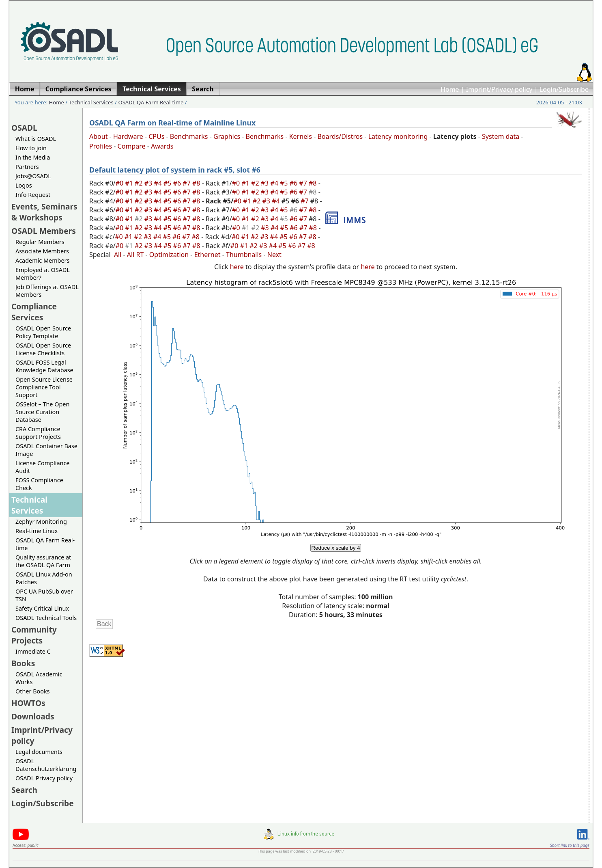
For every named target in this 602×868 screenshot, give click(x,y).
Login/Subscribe (564, 89)
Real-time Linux (37, 531)
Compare (132, 146)
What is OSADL (36, 139)
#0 (120, 183)
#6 (178, 183)
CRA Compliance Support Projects (38, 433)
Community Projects (34, 635)
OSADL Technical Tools (46, 618)
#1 (130, 183)
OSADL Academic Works (39, 678)
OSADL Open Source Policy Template (43, 332)
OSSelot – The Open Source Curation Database (42, 412)
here (237, 267)
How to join (31, 148)
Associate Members (42, 251)
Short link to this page (570, 845)
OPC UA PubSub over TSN (44, 595)
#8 (197, 183)
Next (274, 255)
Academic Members (42, 260)
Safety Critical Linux (42, 608)
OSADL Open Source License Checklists (43, 349)
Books (23, 663)
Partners (27, 167)
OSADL (24, 128)
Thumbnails (244, 255)
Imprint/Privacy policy (499, 89)
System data (501, 136)
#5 (168, 183)
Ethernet (207, 255)
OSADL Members (44, 231)
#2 (140, 183)
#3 (149, 183)
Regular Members (40, 242)
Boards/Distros (340, 136)
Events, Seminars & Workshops (44, 212)
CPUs (156, 136)
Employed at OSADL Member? (43, 274)
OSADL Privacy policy (44, 778)
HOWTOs (28, 703)
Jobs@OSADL (33, 176)
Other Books (32, 691)
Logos (24, 185)
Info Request (33, 195)
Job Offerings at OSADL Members (47, 291)
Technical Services (91, 102)
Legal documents (39, 752)
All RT (135, 255)
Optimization (169, 255)
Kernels (301, 136)
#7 (187, 183)
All (118, 255)
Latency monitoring (398, 136)
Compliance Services (34, 312)
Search (24, 790)
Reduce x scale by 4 (335, 548)
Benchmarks (189, 136)
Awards (162, 146)
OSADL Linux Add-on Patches (44, 578)
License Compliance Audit (42, 467)
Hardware (128, 136)
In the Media (33, 157)
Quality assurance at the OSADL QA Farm (43, 561)
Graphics (227, 136)
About (98, 136)
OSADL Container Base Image (46, 450)
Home (450, 89)
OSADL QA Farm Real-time (151, 102)
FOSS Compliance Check (39, 484)
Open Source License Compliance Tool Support (44, 387)
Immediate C (33, 651)
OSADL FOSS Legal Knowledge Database (44, 366)
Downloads (33, 716)
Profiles (101, 146)
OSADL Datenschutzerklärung (46, 765)
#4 (159, 183)
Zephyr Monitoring (41, 521)
